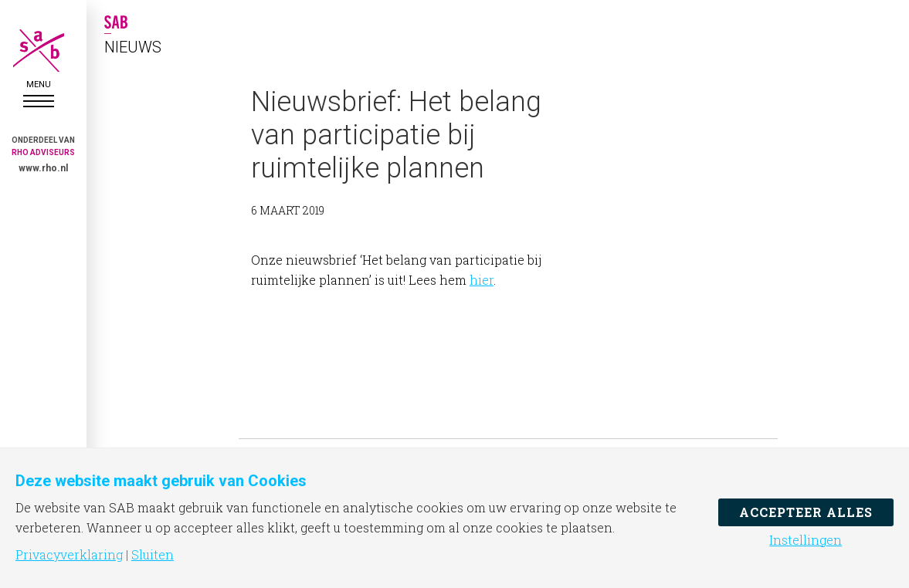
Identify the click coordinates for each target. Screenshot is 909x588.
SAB (39, 51)
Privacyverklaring (69, 555)
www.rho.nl (43, 168)
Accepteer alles (806, 512)
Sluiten (153, 555)
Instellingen (806, 540)
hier (482, 280)
